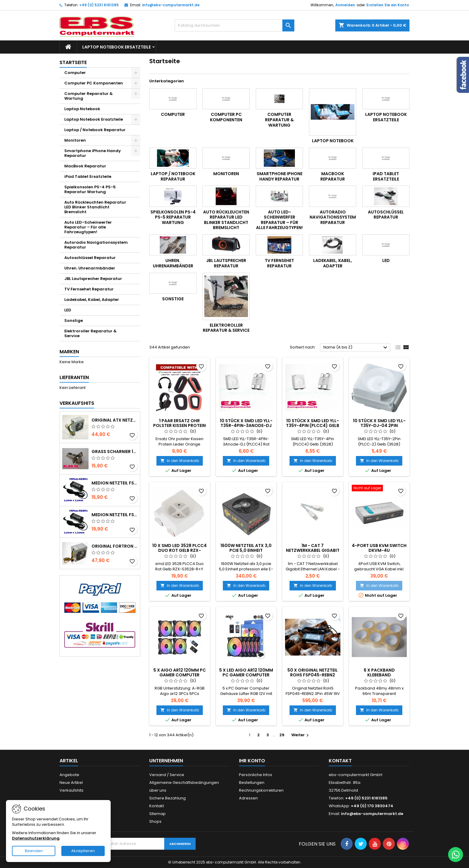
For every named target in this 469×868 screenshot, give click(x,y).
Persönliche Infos (256, 775)
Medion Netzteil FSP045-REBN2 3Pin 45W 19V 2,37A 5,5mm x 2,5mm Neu (115, 483)
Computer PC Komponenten (94, 83)
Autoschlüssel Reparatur (90, 258)
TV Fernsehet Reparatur (89, 289)
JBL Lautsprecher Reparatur (93, 279)
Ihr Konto (252, 761)
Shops (155, 821)
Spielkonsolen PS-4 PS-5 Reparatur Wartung (90, 189)
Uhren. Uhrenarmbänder (90, 268)
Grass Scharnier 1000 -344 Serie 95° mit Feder (115, 452)
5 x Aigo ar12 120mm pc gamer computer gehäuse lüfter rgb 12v (180, 675)
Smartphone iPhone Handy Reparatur (93, 153)
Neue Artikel (71, 783)
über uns (158, 790)
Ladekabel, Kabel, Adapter (92, 300)
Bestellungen (252, 783)
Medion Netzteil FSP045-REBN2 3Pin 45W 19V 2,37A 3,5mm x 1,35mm (115, 515)
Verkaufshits (77, 403)
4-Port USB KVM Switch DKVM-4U (379, 548)
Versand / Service (167, 775)
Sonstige (74, 321)
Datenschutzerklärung (36, 838)
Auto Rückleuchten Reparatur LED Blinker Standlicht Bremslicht (95, 207)
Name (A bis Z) (356, 348)
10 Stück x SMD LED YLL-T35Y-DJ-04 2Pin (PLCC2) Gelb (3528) (379, 425)
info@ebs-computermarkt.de (171, 5)
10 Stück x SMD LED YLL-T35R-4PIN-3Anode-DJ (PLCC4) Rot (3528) (246, 425)
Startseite (73, 62)
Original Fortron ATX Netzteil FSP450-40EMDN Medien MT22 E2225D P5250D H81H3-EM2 (115, 546)
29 (282, 735)
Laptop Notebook (82, 109)
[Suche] (234, 25)
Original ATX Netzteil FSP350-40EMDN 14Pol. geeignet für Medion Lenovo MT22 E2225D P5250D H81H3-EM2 (115, 420)
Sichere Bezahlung (167, 798)
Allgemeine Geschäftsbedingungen (184, 783)
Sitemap (157, 814)
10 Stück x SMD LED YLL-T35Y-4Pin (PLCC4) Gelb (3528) (313, 425)
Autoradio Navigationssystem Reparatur (96, 245)
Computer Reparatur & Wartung (89, 96)
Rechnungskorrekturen (261, 790)
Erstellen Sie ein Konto (388, 5)
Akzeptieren (83, 851)
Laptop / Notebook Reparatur (95, 130)
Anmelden (345, 5)
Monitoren (75, 140)
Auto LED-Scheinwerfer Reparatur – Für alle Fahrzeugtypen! (88, 227)
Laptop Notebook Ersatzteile (117, 47)
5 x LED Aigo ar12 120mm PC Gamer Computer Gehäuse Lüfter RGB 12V (246, 675)
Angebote (69, 775)
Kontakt (157, 806)
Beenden (34, 851)
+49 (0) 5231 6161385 (99, 5)
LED (68, 310)
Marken (69, 352)
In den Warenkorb (180, 461)
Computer (75, 73)
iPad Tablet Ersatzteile (88, 177)
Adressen (248, 798)
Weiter (301, 735)
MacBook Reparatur (85, 166)
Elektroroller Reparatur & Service (90, 333)
